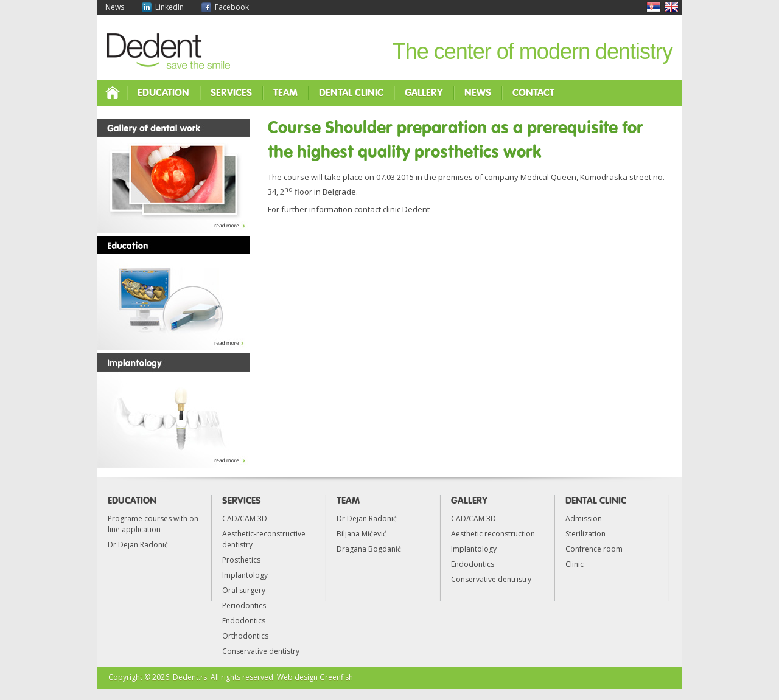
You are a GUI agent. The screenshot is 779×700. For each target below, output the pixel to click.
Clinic (575, 564)
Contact (533, 93)
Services (231, 93)
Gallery (424, 93)
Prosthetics (241, 560)
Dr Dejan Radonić (138, 545)
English (671, 7)
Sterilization (585, 534)
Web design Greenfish (315, 677)
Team (285, 93)
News (115, 7)
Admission (584, 518)
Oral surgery (244, 590)
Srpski (654, 7)
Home (112, 93)
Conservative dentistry (261, 651)
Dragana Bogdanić (369, 549)
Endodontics (244, 621)
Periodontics (244, 605)
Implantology (245, 575)
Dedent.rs (190, 677)
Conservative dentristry (491, 579)
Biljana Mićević (362, 534)
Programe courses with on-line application (154, 524)
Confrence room (594, 549)
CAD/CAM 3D (245, 518)
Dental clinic (351, 93)
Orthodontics (245, 636)
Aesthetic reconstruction (493, 534)
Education (163, 93)
